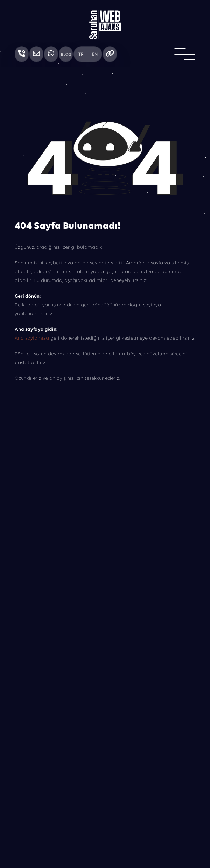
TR (81, 54)
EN (95, 54)
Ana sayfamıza (32, 338)
